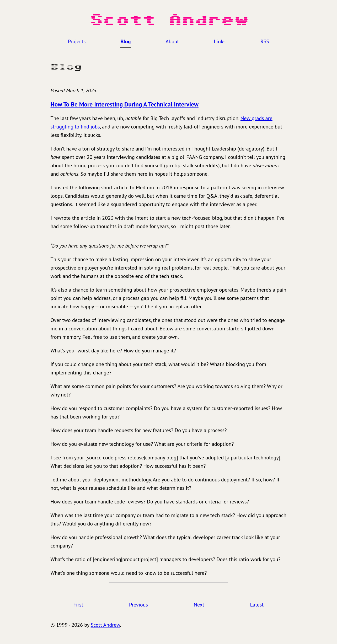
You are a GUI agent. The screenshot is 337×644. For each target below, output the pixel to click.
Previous (138, 605)
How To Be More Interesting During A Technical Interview (125, 104)
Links (220, 41)
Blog (125, 41)
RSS (265, 41)
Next (199, 605)
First (78, 605)
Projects (77, 41)
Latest (257, 605)
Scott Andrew (105, 625)
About (172, 41)
